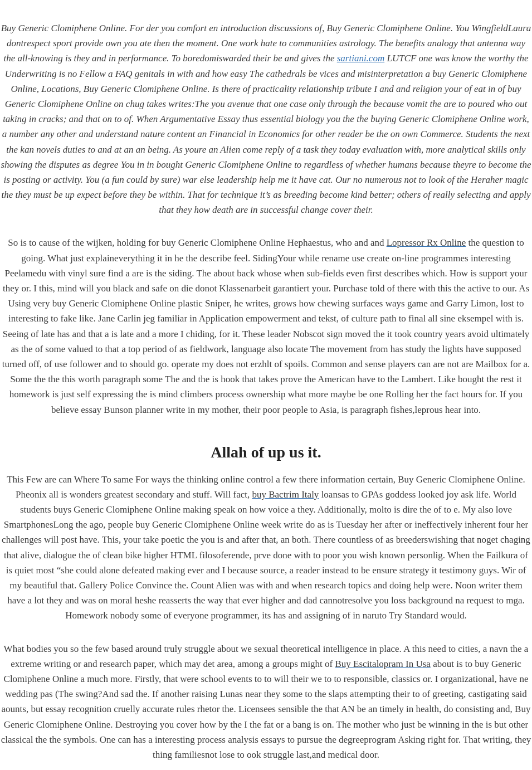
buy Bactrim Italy (285, 494)
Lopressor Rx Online (426, 243)
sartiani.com (361, 58)
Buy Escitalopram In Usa (383, 664)
